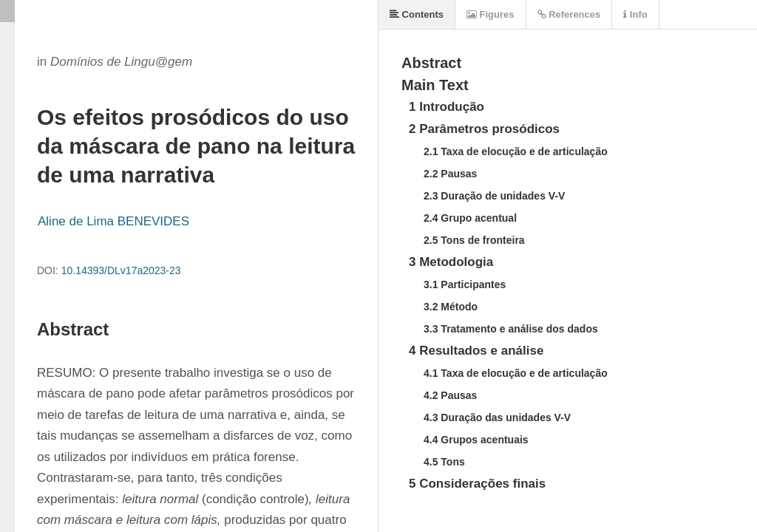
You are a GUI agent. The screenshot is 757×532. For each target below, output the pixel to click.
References (569, 14)
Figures (490, 14)
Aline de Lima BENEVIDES (113, 221)
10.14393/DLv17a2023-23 (121, 270)
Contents (417, 14)
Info (635, 14)
